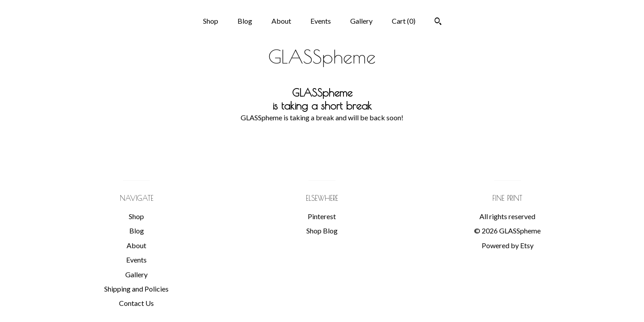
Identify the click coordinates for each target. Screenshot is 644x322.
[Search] (438, 22)
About (281, 21)
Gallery (361, 21)
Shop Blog (322, 231)
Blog (245, 21)
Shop (211, 21)
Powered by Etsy (508, 245)
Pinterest (322, 216)
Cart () (404, 21)
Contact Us (136, 303)
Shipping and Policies (136, 289)
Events (321, 21)
